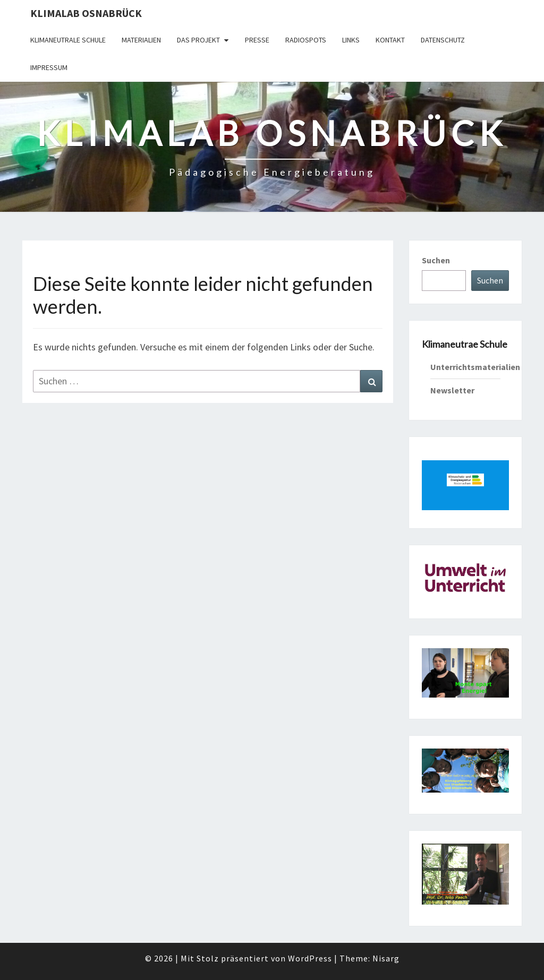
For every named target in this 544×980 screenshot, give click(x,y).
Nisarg (386, 958)
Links (351, 40)
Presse (257, 40)
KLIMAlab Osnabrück (86, 13)
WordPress (310, 958)
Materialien (141, 40)
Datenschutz (443, 40)
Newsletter (452, 390)
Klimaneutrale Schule (68, 40)
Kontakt (390, 40)
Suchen (436, 260)
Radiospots (306, 40)
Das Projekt (198, 40)
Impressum (49, 67)
